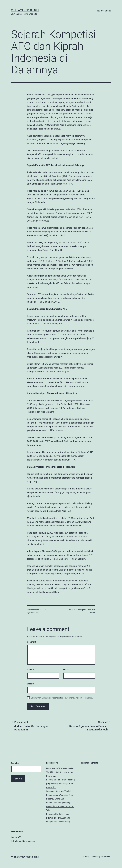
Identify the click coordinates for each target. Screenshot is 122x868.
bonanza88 (16, 837)
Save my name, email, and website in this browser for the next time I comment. (62, 698)
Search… (15, 763)
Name (30, 670)
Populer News (86, 610)
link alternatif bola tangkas (23, 841)
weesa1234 (34, 613)
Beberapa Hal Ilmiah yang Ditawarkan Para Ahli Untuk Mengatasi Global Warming (58, 818)
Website (31, 684)
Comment (32, 642)
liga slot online (104, 11)
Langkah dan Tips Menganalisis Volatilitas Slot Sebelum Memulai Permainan (61, 772)
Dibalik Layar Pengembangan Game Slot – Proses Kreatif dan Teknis (60, 806)
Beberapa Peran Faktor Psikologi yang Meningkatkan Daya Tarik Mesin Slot (61, 784)
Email (66, 670)
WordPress (105, 857)
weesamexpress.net (25, 10)
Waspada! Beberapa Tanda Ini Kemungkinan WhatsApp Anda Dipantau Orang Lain (60, 795)
